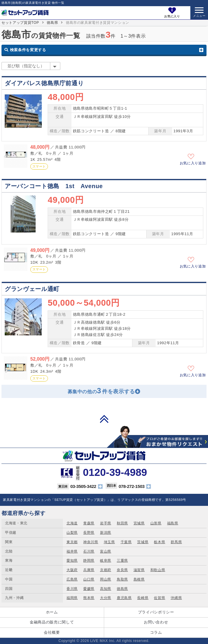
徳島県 (52, 23)
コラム (156, 632)
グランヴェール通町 (32, 289)
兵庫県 (89, 570)
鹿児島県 (124, 598)
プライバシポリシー (156, 612)
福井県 (72, 551)
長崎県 (143, 598)
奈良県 (122, 570)
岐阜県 (106, 561)
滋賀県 (139, 570)
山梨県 (72, 533)
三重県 (122, 561)
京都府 (106, 570)
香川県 (72, 589)
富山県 (106, 551)
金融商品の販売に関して (52, 622)
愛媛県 (89, 589)
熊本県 (89, 598)
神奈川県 (91, 542)
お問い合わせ (156, 622)
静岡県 (89, 561)
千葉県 (126, 542)
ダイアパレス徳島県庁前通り (44, 83)
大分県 (106, 598)
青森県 (89, 523)
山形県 (156, 523)
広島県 (72, 579)
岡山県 (106, 579)
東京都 (72, 542)
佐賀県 (159, 598)
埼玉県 (109, 542)
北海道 (72, 523)
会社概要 (52, 632)
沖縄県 (176, 598)
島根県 (139, 579)
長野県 (89, 533)
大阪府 (72, 570)
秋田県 (122, 523)
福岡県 (72, 598)
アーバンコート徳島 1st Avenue (54, 186)
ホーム (52, 612)
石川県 (89, 551)
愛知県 (72, 561)
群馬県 (176, 542)
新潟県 (106, 533)
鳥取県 (122, 579)
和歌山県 (158, 570)
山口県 (89, 579)
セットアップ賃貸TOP (20, 23)
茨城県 (143, 542)
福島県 (173, 523)
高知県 (106, 589)
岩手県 (106, 523)
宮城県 (139, 523)
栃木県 (159, 542)
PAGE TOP (104, 419)
